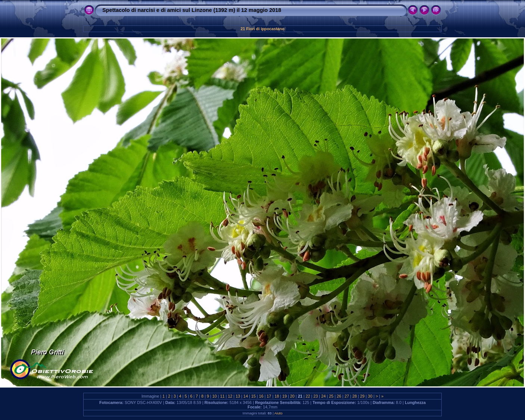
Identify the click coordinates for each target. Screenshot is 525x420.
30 (370, 396)
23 (316, 396)
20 (292, 396)
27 (347, 396)
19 (285, 396)
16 (261, 396)
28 (354, 396)
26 (339, 396)
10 (215, 396)
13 (238, 396)
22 (308, 396)
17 (269, 396)
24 (323, 396)
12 (230, 396)
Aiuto (279, 413)
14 (246, 396)
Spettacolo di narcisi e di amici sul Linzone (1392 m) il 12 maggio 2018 (192, 10)
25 (331, 396)
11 (222, 396)
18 (277, 396)
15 (254, 396)
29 (362, 396)
